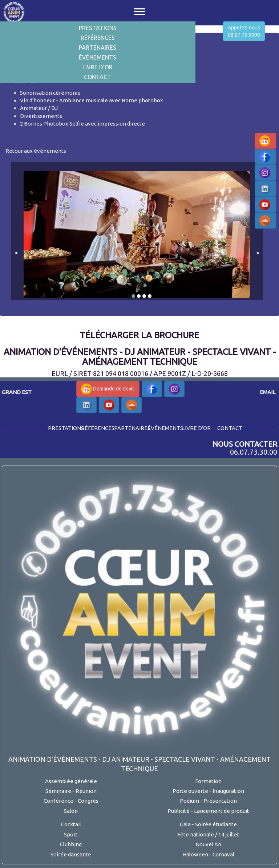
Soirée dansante (71, 854)
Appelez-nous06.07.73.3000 (244, 31)
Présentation (220, 801)
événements (165, 428)
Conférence (58, 801)
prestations (66, 428)
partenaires (132, 428)
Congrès (88, 801)
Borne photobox (142, 100)
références (98, 428)
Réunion (86, 791)
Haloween (195, 854)
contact (230, 428)
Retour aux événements (36, 151)
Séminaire (58, 791)
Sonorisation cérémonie (50, 93)
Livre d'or (98, 67)
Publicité (179, 811)
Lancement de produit (222, 811)
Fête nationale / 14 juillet (208, 834)
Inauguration (228, 791)
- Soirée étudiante (214, 824)
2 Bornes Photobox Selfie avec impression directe (82, 124)
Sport (71, 834)
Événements (98, 57)
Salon (71, 811)
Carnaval (223, 854)
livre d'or (196, 428)
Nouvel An (208, 844)
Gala (185, 824)
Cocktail (71, 824)
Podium (189, 801)
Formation (208, 781)
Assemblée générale (71, 781)
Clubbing (71, 844)
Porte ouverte (190, 791)
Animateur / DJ (39, 108)
